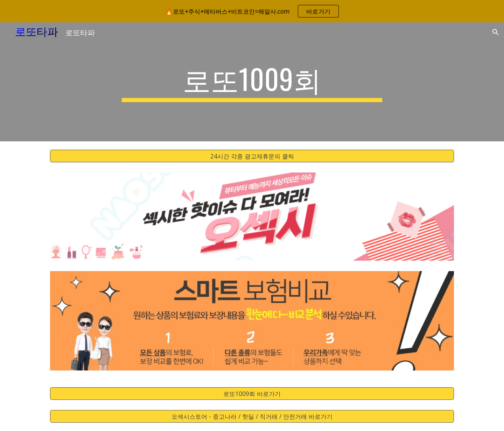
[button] (496, 32)
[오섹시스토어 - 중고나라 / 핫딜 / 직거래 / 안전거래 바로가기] (252, 416)
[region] (252, 11)
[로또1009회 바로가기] (252, 394)
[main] (252, 82)
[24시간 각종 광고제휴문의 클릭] (252, 156)
